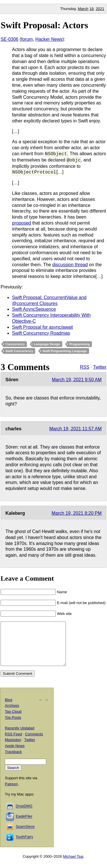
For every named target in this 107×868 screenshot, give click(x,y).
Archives (12, 714)
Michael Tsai (73, 865)
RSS (85, 367)
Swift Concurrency (19, 351)
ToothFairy (24, 846)
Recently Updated (20, 737)
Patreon (11, 793)
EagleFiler (24, 825)
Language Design (47, 344)
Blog (9, 708)
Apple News (15, 754)
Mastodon (13, 748)
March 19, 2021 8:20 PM (77, 513)
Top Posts (13, 726)
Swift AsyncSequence (34, 309)
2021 (100, 9)
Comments (34, 743)
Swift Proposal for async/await (42, 327)
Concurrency (15, 344)
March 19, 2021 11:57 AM (75, 429)
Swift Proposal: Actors (44, 25)
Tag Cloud (13, 720)
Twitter (100, 367)
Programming (80, 344)
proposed (22, 223)
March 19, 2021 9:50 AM (77, 380)
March (83, 9)
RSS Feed (13, 743)
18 (91, 9)
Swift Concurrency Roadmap (41, 333)
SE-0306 (9, 39)
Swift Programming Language (65, 351)
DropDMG (24, 815)
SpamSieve (25, 835)
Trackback (13, 760)
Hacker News (49, 39)
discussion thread (70, 265)
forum (27, 39)
